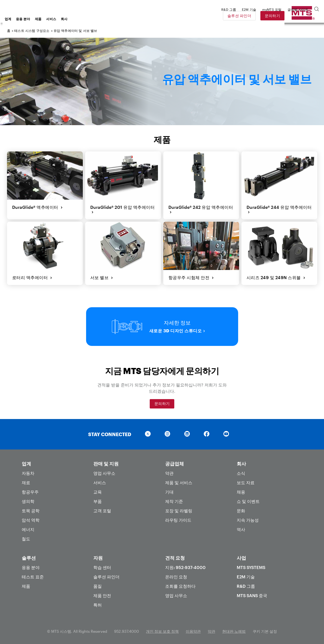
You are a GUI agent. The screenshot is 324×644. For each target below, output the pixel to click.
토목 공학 (31, 509)
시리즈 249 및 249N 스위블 (276, 276)
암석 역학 (31, 518)
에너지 (28, 528)
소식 (241, 471)
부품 (98, 499)
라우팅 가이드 (178, 518)
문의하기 (305, 16)
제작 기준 (174, 499)
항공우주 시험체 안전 (191, 276)
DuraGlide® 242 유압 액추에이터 (200, 209)
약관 (169, 471)
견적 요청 (175, 556)
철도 (26, 537)
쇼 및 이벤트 (248, 499)
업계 (46, 19)
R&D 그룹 (246, 584)
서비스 (89, 19)
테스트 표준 (33, 575)
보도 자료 (246, 481)
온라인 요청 (176, 575)
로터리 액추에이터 (32, 276)
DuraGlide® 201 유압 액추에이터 (122, 209)
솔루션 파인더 (272, 16)
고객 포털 (102, 509)
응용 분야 (60, 19)
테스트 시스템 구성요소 (32, 31)
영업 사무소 (104, 471)
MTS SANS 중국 (252, 594)
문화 (241, 509)
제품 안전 (102, 594)
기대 (169, 490)
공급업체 (175, 462)
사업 (241, 556)
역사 (241, 528)
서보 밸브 (101, 276)
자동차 (28, 471)
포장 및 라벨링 (179, 509)
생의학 (28, 499)
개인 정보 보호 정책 (162, 629)
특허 (98, 603)
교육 (98, 490)
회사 (102, 19)
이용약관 (193, 629)
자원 (98, 556)
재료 (26, 481)
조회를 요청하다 (180, 584)
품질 (98, 584)
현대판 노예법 (234, 629)
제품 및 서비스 (179, 481)
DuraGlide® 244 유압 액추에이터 (279, 209)
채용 (241, 490)
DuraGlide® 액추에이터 (37, 207)
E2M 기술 (246, 575)
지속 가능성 (248, 518)
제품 (76, 19)
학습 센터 (102, 565)
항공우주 (30, 490)
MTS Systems (251, 565)
